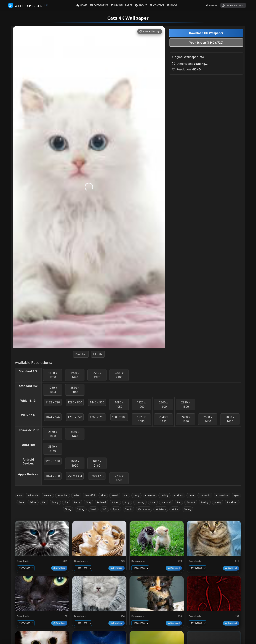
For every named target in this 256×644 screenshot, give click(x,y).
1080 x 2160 (97, 463)
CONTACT (157, 5)
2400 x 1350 (186, 419)
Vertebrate (144, 509)
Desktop (81, 354)
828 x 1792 (97, 476)
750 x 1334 (75, 476)
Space (116, 509)
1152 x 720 (53, 402)
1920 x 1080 (141, 419)
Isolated (102, 502)
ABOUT (141, 5)
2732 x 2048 (119, 478)
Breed (115, 495)
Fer (44, 502)
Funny (55, 502)
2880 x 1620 (230, 419)
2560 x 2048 (75, 390)
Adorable (33, 495)
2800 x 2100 (119, 375)
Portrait (191, 502)
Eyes (236, 495)
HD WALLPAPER (122, 5)
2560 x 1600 (163, 404)
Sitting (81, 509)
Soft (104, 509)
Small (93, 509)
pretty (218, 502)
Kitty (127, 502)
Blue (103, 495)
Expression (222, 495)
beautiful (90, 495)
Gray (89, 502)
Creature (150, 495)
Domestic (205, 495)
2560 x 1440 (208, 419)
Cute (191, 495)
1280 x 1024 (53, 390)
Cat (126, 495)
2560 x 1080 (53, 434)
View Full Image (150, 31)
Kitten (115, 502)
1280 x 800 (75, 402)
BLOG (172, 5)
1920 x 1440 (75, 375)
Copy (136, 495)
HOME (82, 5)
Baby (76, 495)
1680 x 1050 (119, 404)
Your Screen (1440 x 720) (206, 43)
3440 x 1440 (75, 434)
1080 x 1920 (75, 463)
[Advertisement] (206, 102)
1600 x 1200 (53, 375)
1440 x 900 (97, 402)
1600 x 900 (119, 417)
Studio (129, 509)
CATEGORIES (100, 5)
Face (21, 502)
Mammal (166, 502)
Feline (33, 502)
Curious (178, 495)
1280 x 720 (75, 417)
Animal (48, 495)
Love (153, 502)
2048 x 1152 (163, 419)
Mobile (98, 354)
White (175, 509)
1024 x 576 (53, 417)
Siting (68, 509)
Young (188, 509)
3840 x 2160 (53, 449)
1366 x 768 (97, 417)
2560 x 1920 (97, 375)
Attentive (63, 495)
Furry (77, 502)
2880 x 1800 (186, 404)
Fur (66, 502)
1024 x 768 (53, 476)
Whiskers (161, 509)
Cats (20, 495)
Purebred (232, 502)
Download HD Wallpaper (206, 33)
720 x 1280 (53, 461)
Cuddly (164, 495)
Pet (179, 502)
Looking (140, 502)
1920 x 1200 (141, 404)
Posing (205, 502)
